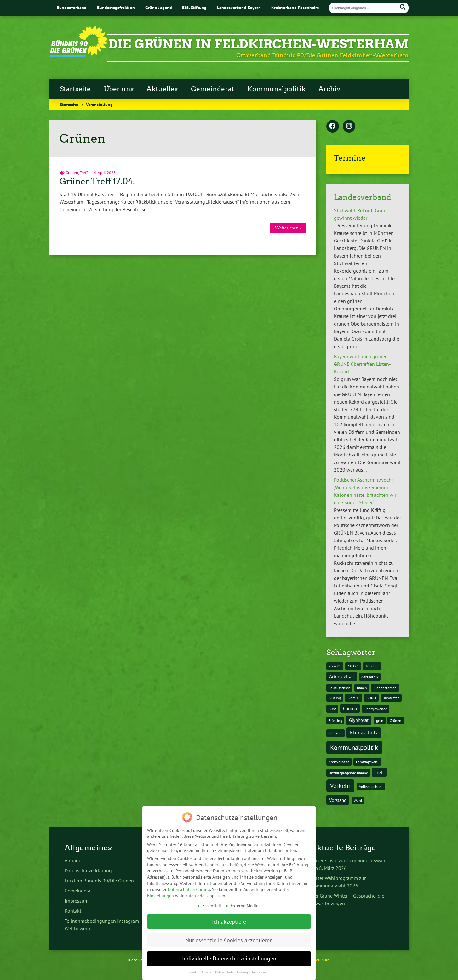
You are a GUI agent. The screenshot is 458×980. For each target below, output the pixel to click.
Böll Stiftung (194, 7)
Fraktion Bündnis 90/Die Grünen (99, 881)
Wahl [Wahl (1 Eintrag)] (358, 800)
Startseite (75, 89)
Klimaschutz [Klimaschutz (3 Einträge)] (364, 733)
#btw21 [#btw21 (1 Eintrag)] (335, 666)
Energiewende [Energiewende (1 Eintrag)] (376, 709)
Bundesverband (72, 7)
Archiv (329, 89)
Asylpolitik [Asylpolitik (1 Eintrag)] (370, 677)
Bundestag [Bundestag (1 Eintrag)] (391, 698)
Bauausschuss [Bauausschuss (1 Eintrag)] (339, 688)
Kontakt (73, 911)
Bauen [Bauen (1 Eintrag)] (362, 688)
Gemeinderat (212, 89)
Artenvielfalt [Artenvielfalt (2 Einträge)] (342, 676)
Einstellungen (160, 887)
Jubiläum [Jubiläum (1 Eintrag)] (335, 733)
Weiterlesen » (288, 228)
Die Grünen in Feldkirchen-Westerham (258, 44)
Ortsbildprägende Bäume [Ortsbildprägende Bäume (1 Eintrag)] (348, 773)
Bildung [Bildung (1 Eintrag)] (335, 698)
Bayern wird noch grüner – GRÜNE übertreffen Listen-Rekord (362, 364)
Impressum (77, 901)
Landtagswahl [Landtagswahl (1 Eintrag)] (367, 762)
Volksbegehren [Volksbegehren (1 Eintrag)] (371, 787)
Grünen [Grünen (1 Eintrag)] (395, 720)
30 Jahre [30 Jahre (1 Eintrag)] (372, 666)
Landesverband (363, 197)
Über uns (119, 89)
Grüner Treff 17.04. (97, 181)
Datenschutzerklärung (88, 870)
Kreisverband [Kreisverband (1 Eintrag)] (339, 762)
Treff (84, 173)
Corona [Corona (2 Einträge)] (350, 708)
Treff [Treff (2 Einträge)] (379, 772)
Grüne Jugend (159, 7)
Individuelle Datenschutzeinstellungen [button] (229, 950)
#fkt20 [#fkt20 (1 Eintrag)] (353, 666)
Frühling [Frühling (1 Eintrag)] (335, 720)
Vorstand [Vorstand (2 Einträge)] (338, 800)
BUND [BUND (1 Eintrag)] (371, 698)
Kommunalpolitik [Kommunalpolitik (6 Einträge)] (354, 747)
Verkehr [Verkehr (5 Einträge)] (340, 786)
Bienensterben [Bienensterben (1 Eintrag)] (385, 688)
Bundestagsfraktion (116, 7)
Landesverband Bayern (239, 7)
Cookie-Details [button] (201, 963)
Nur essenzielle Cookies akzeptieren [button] (229, 931)
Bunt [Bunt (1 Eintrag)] (332, 709)
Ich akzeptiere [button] (229, 912)
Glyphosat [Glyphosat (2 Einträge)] (359, 720)
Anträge (73, 860)
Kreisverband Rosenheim (295, 7)
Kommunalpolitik (276, 89)
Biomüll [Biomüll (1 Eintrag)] (354, 698)
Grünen (72, 173)
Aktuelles (162, 89)
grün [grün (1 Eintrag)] (380, 720)
